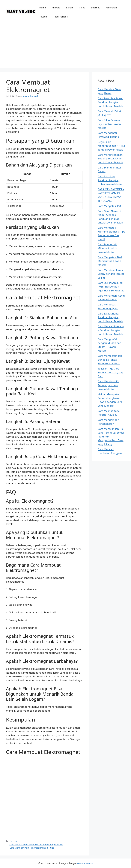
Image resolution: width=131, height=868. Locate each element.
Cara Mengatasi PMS (110, 206)
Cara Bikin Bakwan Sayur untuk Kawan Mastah (109, 124)
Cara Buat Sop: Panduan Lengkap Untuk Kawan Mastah (110, 180)
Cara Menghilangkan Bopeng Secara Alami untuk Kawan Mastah (110, 159)
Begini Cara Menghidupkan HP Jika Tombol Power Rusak (111, 146)
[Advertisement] (65, 47)
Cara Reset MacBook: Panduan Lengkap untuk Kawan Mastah (110, 102)
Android (56, 8)
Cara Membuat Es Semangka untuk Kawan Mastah (108, 385)
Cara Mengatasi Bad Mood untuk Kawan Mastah (110, 261)
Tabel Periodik (61, 17)
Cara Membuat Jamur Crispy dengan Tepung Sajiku (111, 274)
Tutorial (43, 17)
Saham (70, 8)
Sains (82, 8)
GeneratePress (85, 863)
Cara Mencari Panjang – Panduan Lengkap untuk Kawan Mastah (111, 330)
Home (43, 8)
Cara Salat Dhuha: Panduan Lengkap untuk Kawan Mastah (110, 317)
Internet (95, 8)
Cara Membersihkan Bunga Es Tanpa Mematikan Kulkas (110, 360)
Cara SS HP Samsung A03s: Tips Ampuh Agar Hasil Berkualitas (111, 287)
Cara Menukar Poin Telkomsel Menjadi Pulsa (32, 848)
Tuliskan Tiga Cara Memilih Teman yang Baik (110, 372)
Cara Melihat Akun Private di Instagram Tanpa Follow (36, 845)
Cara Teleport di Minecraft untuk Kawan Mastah (107, 248)
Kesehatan (111, 8)
